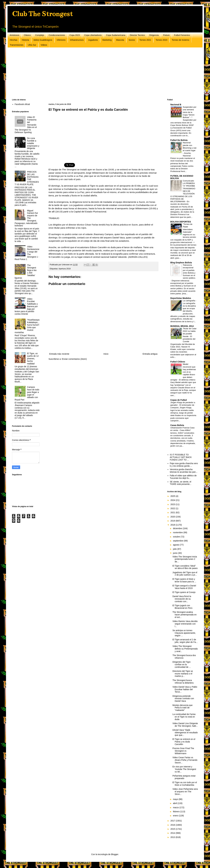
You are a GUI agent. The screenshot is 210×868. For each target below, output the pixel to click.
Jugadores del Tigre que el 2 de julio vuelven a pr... (185, 574)
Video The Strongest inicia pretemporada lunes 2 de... (185, 559)
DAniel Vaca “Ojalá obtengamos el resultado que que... (185, 733)
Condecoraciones (57, 35)
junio (175, 553)
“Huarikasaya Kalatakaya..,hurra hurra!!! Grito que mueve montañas (27, 326)
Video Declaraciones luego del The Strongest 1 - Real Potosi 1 (27, 253)
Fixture (166, 35)
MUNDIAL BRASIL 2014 (182, 326)
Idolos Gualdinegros (43, 40)
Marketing (107, 40)
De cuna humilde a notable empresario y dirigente (33, 143)
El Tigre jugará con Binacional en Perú (182, 607)
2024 (173, 500)
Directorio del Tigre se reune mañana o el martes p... (183, 674)
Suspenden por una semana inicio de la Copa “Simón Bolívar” (190, 112)
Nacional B (176, 105)
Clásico (27, 35)
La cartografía (189, 301)
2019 (173, 521)
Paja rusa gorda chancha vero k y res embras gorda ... (184, 465)
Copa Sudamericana (116, 35)
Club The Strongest (42, 14)
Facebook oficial (22, 104)
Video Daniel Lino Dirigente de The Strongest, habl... (185, 725)
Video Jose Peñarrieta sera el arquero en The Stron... (185, 792)
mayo (176, 799)
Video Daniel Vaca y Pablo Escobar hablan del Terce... (185, 689)
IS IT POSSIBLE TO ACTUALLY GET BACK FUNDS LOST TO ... (181, 457)
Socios (132, 40)
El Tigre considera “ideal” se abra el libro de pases (185, 567)
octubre (177, 537)
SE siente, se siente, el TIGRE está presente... (181, 483)
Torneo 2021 (145, 40)
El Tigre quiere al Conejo (184, 592)
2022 (173, 508)
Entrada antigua (150, 354)
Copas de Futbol (179, 400)
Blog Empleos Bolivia (181, 263)
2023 (173, 504)
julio (175, 549)
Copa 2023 (75, 35)
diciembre (178, 528)
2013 (173, 837)
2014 (173, 833)
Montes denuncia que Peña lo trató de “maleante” (183, 708)
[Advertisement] (102, 73)
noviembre (178, 532)
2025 (173, 496)
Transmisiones (17, 45)
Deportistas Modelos (181, 298)
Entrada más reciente (59, 354)
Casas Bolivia (177, 425)
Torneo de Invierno (181, 40)
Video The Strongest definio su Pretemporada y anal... (185, 649)
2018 (173, 525)
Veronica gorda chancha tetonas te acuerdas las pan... (184, 471)
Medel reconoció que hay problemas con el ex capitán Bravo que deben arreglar (183, 372)
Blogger (115, 854)
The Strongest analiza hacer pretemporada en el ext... (185, 615)
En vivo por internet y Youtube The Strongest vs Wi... (184, 769)
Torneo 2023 (161, 40)
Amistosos (14, 35)
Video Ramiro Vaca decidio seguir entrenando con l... (185, 624)
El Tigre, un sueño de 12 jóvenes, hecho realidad (33, 358)
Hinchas (14, 40)
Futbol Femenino (182, 35)
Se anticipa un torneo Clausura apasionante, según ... (184, 633)
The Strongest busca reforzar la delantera (183, 682)
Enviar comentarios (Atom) (74, 359)
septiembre (178, 541)
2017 (173, 821)
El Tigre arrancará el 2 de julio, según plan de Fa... (185, 641)
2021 (173, 512)
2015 (173, 829)
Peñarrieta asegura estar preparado (184, 777)
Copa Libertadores (93, 35)
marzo (176, 807)
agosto (176, 545)
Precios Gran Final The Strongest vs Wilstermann (183, 751)
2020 (173, 517)
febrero (177, 812)
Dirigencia (154, 35)
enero (176, 816)
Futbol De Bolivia (179, 140)
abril (175, 803)
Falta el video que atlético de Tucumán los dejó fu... (183, 477)
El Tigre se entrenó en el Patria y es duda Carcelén (184, 742)
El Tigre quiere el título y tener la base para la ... (184, 580)
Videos (44, 45)
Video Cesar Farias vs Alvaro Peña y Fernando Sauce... (185, 760)
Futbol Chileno (178, 362)
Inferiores (61, 40)
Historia (25, 40)
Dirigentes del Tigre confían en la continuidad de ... (182, 664)
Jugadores (93, 40)
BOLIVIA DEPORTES (181, 222)
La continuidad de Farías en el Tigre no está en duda (184, 717)
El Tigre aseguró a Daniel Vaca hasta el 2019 (184, 587)
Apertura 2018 (65, 269)
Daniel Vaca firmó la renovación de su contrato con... (182, 599)
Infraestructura (77, 40)
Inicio (106, 354)
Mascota (120, 40)
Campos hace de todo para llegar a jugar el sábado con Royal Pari (27, 393)
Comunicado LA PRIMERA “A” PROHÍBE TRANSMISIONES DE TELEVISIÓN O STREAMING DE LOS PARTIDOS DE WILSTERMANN (183, 191)
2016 (173, 825)
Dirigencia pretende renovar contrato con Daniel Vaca (183, 699)
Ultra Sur (32, 45)
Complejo (40, 35)
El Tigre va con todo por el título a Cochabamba (185, 784)
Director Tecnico (137, 35)
